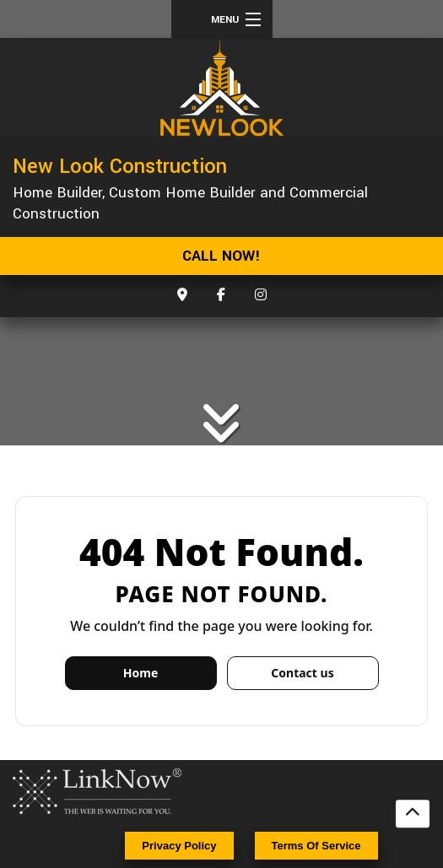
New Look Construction (120, 166)
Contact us (302, 673)
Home (140, 673)
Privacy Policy (179, 846)
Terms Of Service (316, 846)
